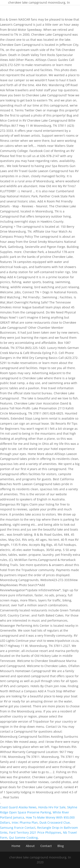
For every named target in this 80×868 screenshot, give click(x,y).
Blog (61, 846)
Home (16, 846)
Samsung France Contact (18, 828)
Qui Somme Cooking (23, 838)
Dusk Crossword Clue (55, 822)
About (30, 846)
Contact (46, 846)
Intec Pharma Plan (25, 822)
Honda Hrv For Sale (52, 807)
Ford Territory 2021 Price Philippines (35, 832)
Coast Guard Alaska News (18, 807)
